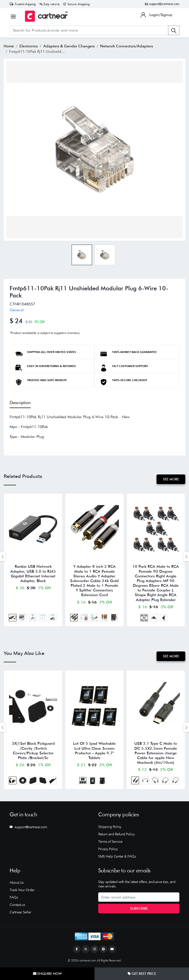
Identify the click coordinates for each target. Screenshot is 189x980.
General (17, 310)
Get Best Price (142, 974)
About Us (16, 882)
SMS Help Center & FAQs (117, 856)
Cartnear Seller (20, 912)
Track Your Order (22, 890)
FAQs (14, 897)
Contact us (17, 905)
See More (171, 479)
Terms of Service (110, 842)
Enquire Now (47, 974)
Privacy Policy (108, 849)
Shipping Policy (110, 827)
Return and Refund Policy (116, 834)
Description (20, 402)
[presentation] (3, 557)
